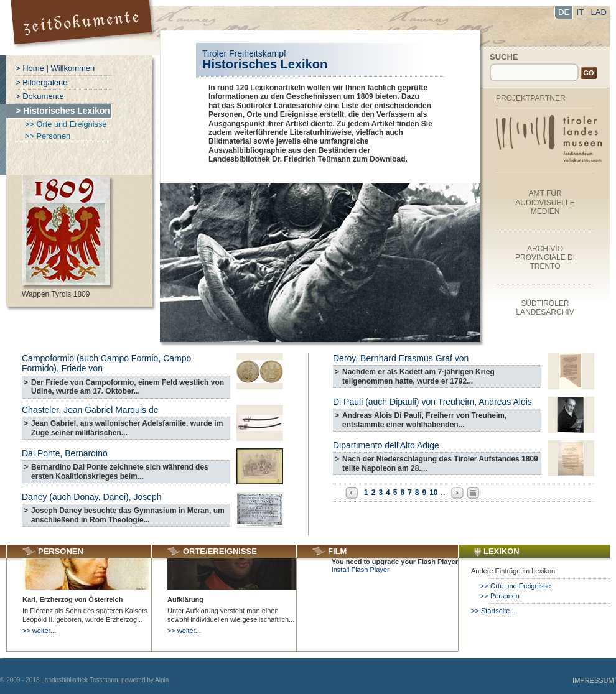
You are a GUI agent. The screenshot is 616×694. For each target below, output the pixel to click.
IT (581, 12)
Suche (504, 57)
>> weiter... (39, 631)
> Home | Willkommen (55, 68)
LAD (599, 12)
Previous (352, 493)
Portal (83, 28)
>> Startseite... (493, 611)
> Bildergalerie (41, 82)
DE (564, 12)
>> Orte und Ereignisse (66, 124)
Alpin (162, 680)
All (473, 493)
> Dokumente (40, 96)
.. (443, 493)
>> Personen (48, 136)
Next (457, 493)
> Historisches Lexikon (63, 111)
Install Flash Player (361, 570)
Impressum (593, 680)
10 (433, 493)
